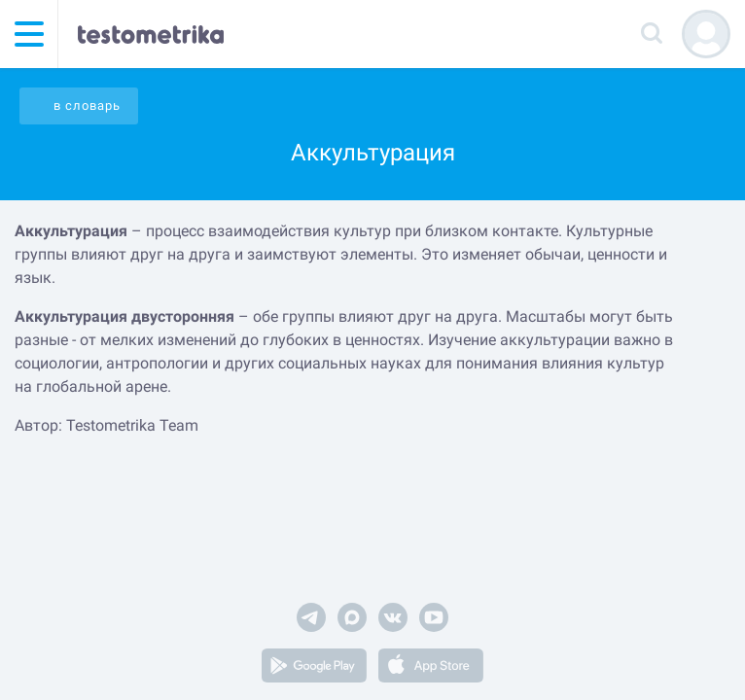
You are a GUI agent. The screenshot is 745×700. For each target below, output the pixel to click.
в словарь (87, 105)
